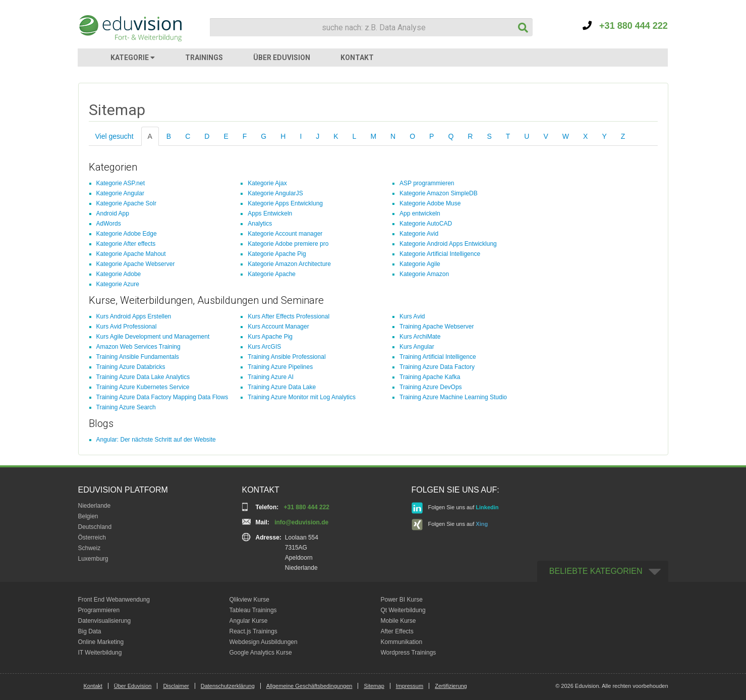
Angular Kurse (249, 621)
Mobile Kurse (398, 621)
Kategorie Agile (420, 264)
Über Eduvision (133, 686)
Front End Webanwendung (114, 600)
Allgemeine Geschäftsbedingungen (309, 686)
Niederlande (95, 506)
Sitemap (374, 686)
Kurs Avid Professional (127, 327)
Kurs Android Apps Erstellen (134, 316)
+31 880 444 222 (625, 26)
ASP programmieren (427, 183)
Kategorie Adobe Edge (127, 234)
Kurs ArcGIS (264, 347)
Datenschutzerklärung (228, 686)
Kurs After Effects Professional (289, 316)
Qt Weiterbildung (403, 610)
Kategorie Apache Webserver (136, 264)
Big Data (90, 631)
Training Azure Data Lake (282, 387)
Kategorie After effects (126, 244)
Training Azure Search (126, 407)
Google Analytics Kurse (261, 653)
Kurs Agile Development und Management (153, 337)
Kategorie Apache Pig (277, 254)
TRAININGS (204, 58)
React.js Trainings (253, 631)
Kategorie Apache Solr (126, 203)
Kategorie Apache (272, 274)
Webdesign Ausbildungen (264, 642)
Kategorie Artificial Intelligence (440, 254)
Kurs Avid (412, 316)
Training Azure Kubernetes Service (143, 387)
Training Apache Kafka (430, 377)
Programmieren (99, 610)
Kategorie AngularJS (275, 193)
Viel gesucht (114, 136)
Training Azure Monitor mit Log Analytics (302, 397)
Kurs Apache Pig (270, 337)
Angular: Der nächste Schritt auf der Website (156, 440)
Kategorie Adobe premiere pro (288, 244)
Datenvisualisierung (105, 621)
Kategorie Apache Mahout (131, 254)
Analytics (260, 224)
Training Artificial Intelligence (438, 357)
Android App (113, 213)
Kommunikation (402, 642)
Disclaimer (176, 686)
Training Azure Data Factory (437, 367)
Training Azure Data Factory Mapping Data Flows (162, 397)
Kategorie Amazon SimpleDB (439, 193)
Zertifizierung (451, 686)
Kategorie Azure (118, 284)
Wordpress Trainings (409, 653)
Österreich (92, 537)
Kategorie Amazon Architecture (289, 264)
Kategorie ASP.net (121, 183)
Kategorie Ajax (267, 183)
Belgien (88, 516)
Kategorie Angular (120, 193)
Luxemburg (93, 559)
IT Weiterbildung (100, 653)
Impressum (410, 686)
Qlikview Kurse (249, 600)
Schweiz (90, 548)
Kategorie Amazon (424, 274)
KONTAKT (357, 58)
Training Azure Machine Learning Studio (453, 397)
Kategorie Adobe (119, 274)
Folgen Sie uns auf (455, 508)
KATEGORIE (133, 58)
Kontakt (93, 686)
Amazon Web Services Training (138, 347)
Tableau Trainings (253, 610)
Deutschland (95, 527)
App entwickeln (420, 213)
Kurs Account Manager (278, 327)
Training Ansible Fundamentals (138, 357)
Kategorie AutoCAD (426, 224)
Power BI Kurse (402, 600)
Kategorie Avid (419, 234)
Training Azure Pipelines (280, 367)
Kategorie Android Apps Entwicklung (448, 244)
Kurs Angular (417, 347)
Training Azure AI (271, 377)
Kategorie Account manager (285, 234)
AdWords (109, 224)
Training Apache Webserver (437, 327)
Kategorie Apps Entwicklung (285, 203)
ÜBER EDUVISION (282, 58)
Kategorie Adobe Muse (430, 203)
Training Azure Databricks (131, 367)
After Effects (397, 631)
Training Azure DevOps (431, 387)
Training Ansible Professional (286, 357)
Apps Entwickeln (270, 213)
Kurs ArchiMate (420, 337)
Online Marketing (101, 642)
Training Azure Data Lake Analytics (143, 377)
